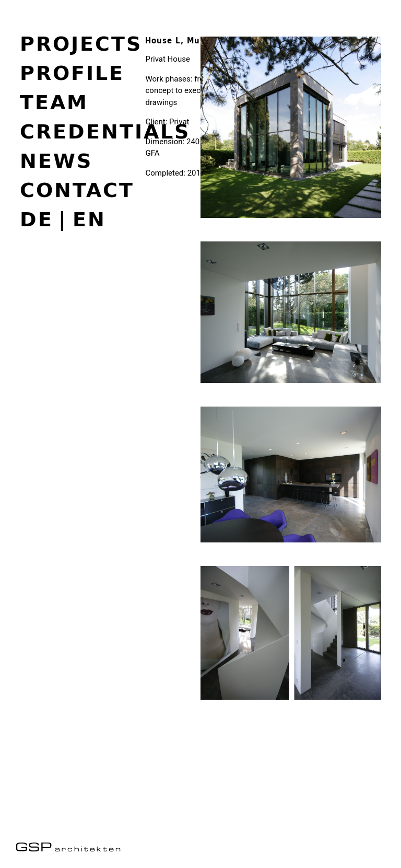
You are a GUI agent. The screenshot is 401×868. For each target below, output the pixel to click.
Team (54, 102)
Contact (77, 190)
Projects (81, 43)
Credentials (105, 131)
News (56, 160)
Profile (72, 73)
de (37, 219)
